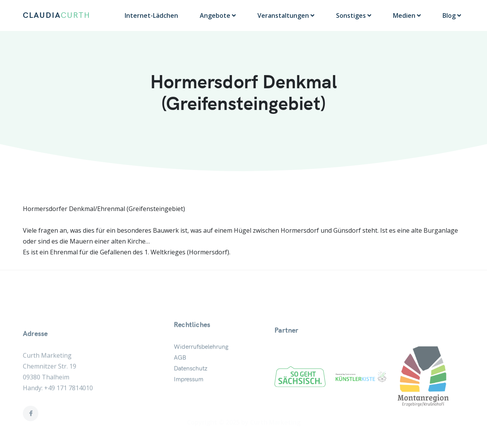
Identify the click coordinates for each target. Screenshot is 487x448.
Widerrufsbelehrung (201, 360)
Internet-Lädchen (151, 15)
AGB (180, 371)
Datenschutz (191, 381)
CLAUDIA (57, 15)
